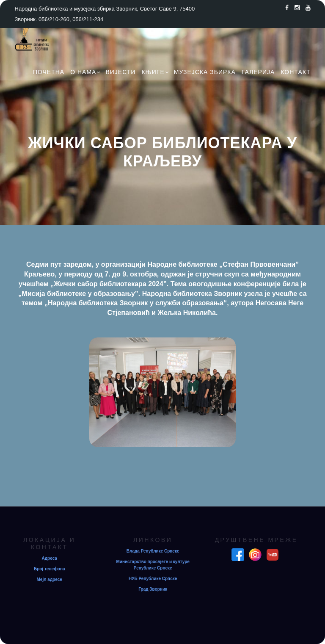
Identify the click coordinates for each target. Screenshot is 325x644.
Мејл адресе (50, 579)
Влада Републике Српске (153, 551)
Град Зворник (153, 589)
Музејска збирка (205, 72)
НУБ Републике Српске (153, 579)
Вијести (120, 72)
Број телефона (50, 569)
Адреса (50, 558)
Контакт (295, 72)
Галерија (258, 72)
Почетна (49, 72)
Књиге (153, 72)
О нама (83, 72)
